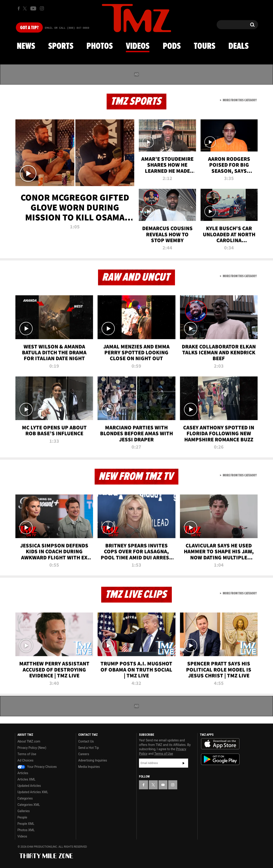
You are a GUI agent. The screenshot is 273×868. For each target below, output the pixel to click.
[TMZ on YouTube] (163, 785)
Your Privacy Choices (37, 767)
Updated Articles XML (33, 792)
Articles (23, 773)
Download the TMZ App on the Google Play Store (220, 759)
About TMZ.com (29, 741)
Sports (61, 46)
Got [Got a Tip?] (29, 28)
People (22, 817)
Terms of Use (27, 754)
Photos (100, 46)
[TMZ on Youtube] (33, 8)
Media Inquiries (89, 767)
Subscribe (184, 763)
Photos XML (26, 830)
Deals (238, 46)
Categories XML (29, 805)
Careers (84, 754)
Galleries (24, 811)
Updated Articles (29, 786)
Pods (172, 46)
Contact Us (86, 741)
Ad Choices (25, 760)
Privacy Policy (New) (32, 748)
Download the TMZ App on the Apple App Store (220, 744)
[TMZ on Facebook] (19, 8)
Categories (25, 798)
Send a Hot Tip (89, 748)
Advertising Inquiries (93, 760)
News (26, 46)
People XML (26, 824)
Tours (205, 46)
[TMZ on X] (25, 8)
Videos (138, 46)
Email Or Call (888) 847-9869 (67, 28)
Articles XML (26, 779)
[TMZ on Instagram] (42, 8)
